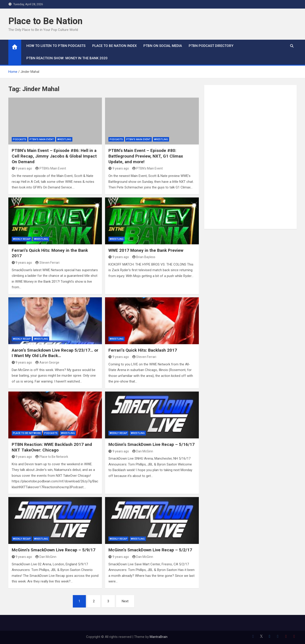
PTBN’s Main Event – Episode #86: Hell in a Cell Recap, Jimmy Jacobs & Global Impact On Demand (54, 156)
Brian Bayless (144, 257)
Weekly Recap (22, 239)
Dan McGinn (143, 451)
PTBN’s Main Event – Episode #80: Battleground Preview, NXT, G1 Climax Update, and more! (146, 156)
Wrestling (64, 139)
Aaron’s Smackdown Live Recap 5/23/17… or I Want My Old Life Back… (55, 353)
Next (125, 601)
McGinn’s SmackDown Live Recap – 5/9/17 (54, 550)
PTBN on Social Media (163, 46)
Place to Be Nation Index (114, 46)
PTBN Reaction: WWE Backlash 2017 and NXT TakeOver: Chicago (52, 447)
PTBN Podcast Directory (211, 46)
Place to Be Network (27, 433)
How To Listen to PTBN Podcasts (56, 46)
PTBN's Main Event (42, 139)
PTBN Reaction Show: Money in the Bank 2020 (67, 58)
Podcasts (19, 139)
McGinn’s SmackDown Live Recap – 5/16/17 (151, 444)
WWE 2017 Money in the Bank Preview (146, 250)
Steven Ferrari (47, 263)
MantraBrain (159, 637)
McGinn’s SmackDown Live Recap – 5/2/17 (150, 550)
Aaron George (47, 362)
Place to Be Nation (45, 21)
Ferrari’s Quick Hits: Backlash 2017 (143, 350)
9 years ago (22, 168)
